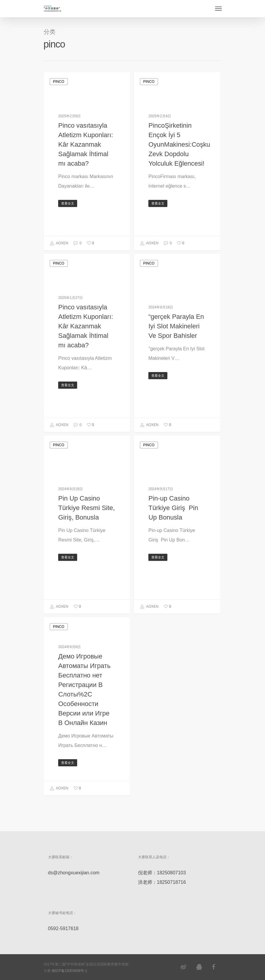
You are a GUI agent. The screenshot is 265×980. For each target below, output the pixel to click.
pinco (59, 82)
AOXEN (59, 243)
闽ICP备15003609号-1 (69, 971)
